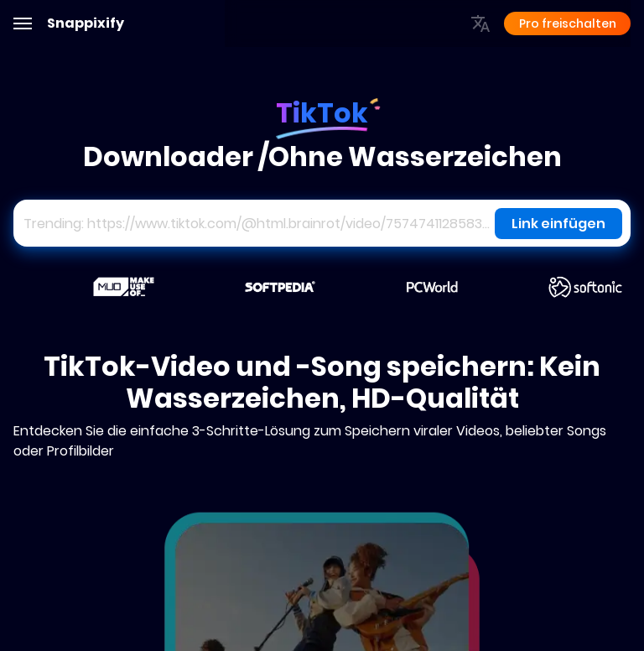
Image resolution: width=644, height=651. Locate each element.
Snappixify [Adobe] (86, 23)
